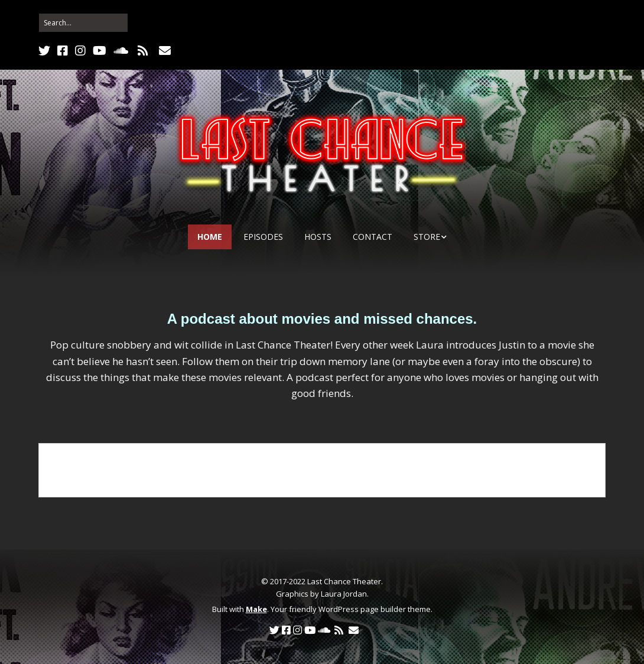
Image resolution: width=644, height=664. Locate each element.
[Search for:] (83, 23)
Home (210, 237)
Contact (373, 237)
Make (256, 609)
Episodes (263, 237)
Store (427, 237)
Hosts (318, 237)
